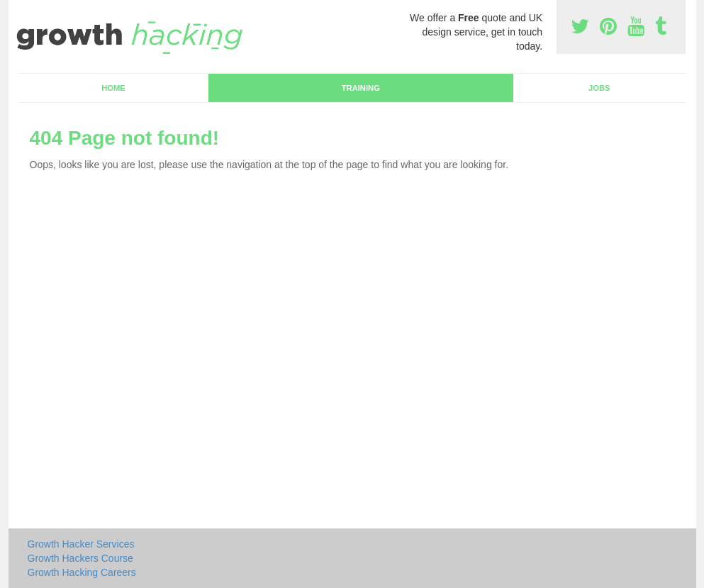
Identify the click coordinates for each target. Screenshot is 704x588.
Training (361, 88)
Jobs (599, 88)
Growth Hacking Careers (82, 572)
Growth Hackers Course (80, 558)
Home (113, 88)
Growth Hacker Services (81, 544)
